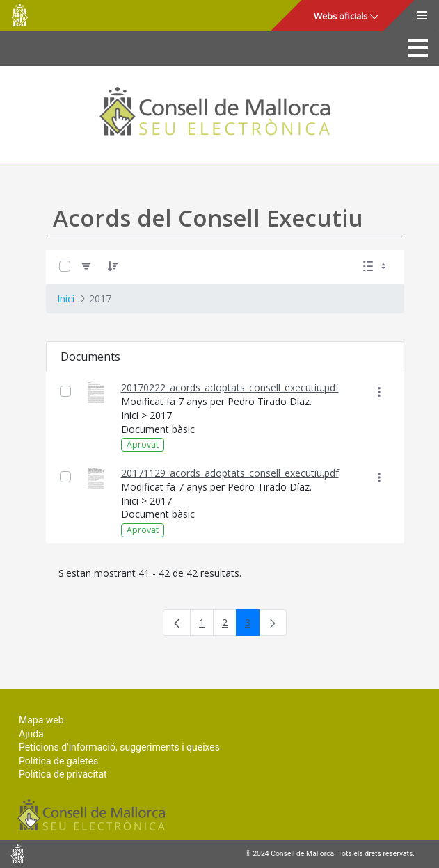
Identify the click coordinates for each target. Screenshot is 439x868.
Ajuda (31, 734)
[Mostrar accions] (380, 392)
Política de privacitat (63, 774)
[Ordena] (113, 267)
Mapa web (41, 720)
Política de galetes (58, 761)
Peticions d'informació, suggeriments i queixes (119, 747)
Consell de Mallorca (19, 15)
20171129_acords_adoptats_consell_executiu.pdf (230, 473)
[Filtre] (86, 267)
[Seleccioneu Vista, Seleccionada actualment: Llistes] (376, 267)
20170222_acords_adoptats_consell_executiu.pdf (230, 387)
